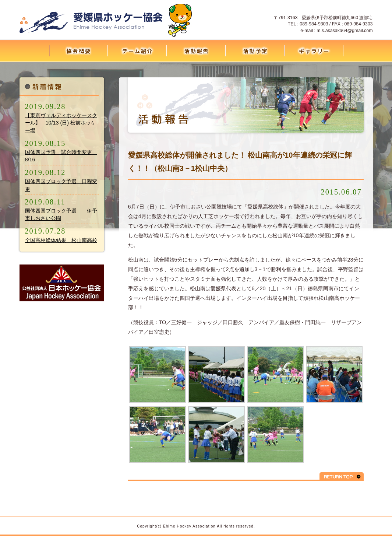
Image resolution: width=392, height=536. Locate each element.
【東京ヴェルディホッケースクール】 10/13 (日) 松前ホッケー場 (61, 123)
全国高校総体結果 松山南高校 (61, 240)
